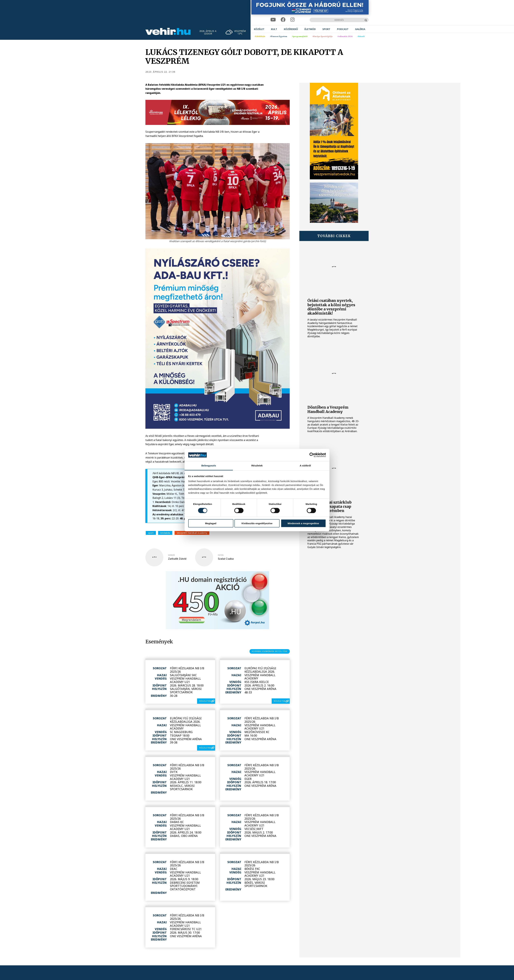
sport (151, 533)
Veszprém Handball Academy (192, 533)
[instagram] (292, 20)
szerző (171, 555)
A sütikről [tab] (305, 466)
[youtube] (273, 20)
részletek (205, 701)
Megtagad (211, 523)
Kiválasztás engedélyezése (257, 523)
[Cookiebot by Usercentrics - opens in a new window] (312, 455)
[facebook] (283, 20)
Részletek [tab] (257, 466)
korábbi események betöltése (270, 651)
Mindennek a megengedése (303, 523)
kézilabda (165, 533)
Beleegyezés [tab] (209, 466)
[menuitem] (259, 29)
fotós (221, 555)
